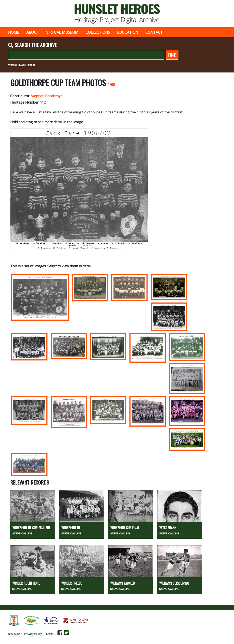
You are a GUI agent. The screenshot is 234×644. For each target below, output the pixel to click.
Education (128, 32)
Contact (154, 32)
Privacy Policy (33, 634)
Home (14, 32)
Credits (49, 634)
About (33, 32)
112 (43, 102)
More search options (22, 65)
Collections (98, 32)
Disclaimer (15, 634)
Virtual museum (62, 32)
